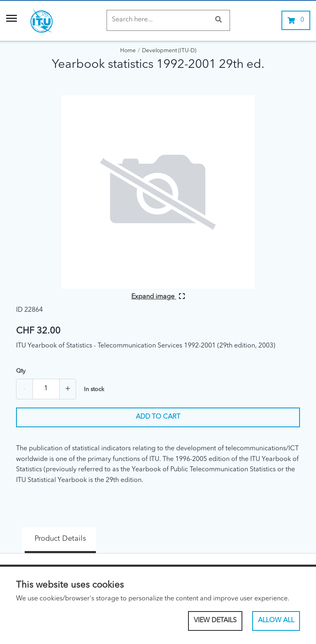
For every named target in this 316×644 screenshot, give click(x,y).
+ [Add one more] (68, 389)
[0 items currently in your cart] (296, 20)
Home (128, 51)
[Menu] (12, 20)
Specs (123, 533)
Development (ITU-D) (169, 51)
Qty (21, 371)
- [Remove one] (24, 389)
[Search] (160, 20)
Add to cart (158, 417)
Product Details (49, 533)
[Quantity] (46, 389)
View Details (215, 621)
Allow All (276, 621)
